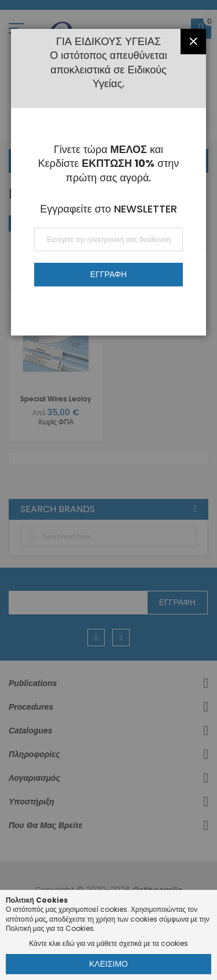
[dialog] (108, 490)
